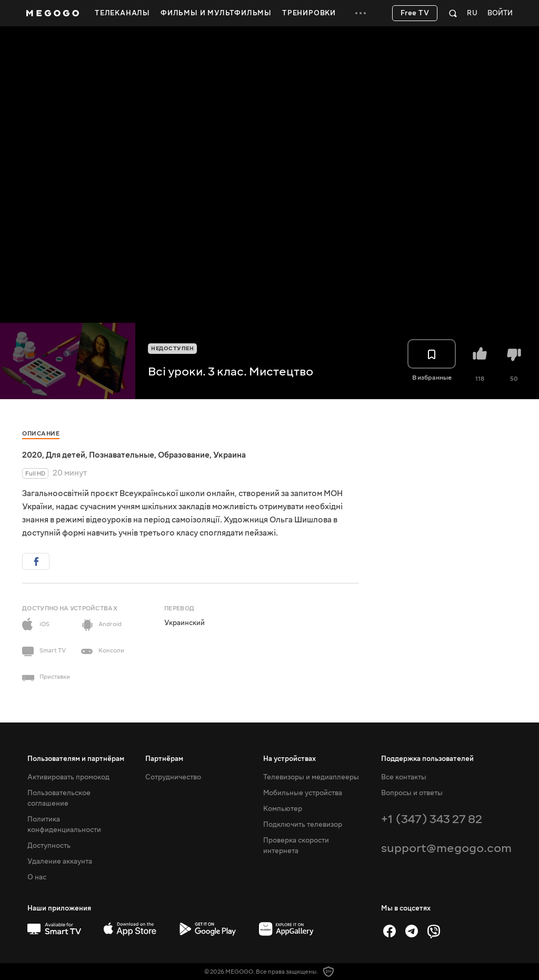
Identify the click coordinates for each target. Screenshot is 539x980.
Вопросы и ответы (412, 793)
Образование (184, 455)
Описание (41, 434)
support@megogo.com (446, 848)
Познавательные (122, 455)
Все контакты (404, 777)
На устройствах (290, 759)
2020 (32, 455)
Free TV (415, 13)
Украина (229, 455)
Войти (500, 13)
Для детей (66, 455)
